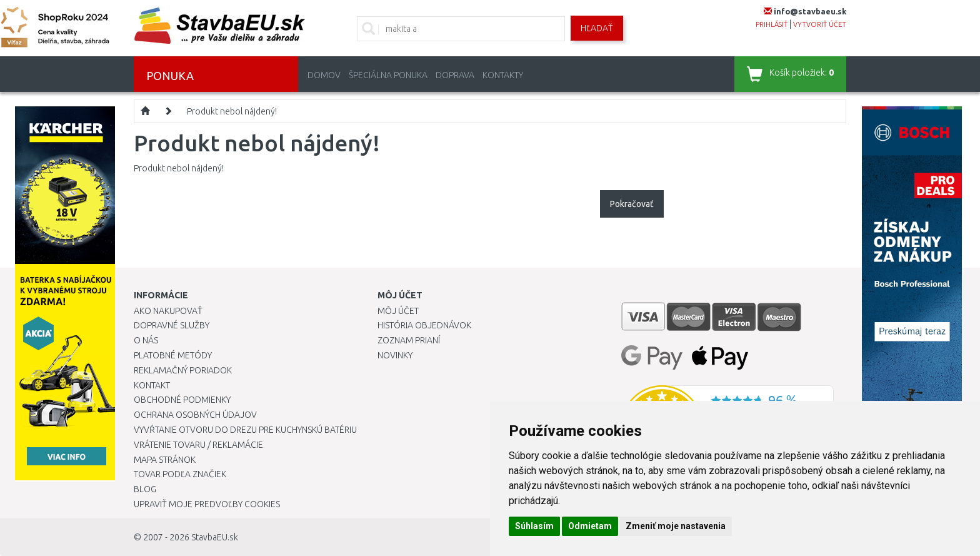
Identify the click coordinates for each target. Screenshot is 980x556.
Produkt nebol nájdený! (232, 111)
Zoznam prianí (409, 340)
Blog (145, 489)
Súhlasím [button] (534, 526)
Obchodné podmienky (182, 400)
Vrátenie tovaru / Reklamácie (198, 445)
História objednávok (424, 325)
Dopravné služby (172, 325)
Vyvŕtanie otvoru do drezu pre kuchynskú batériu (245, 430)
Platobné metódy (173, 355)
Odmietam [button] (590, 526)
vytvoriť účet (820, 24)
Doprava (455, 75)
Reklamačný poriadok (183, 370)
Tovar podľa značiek (180, 474)
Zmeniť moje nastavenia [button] (676, 526)
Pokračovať (632, 204)
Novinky (395, 355)
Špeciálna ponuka (388, 75)
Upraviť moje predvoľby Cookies (207, 504)
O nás (146, 340)
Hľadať (597, 28)
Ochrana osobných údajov (195, 415)
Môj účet (398, 311)
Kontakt (152, 385)
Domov (324, 75)
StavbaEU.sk (215, 537)
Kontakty (503, 75)
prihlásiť (772, 24)
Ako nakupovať (168, 311)
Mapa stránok (165, 460)
